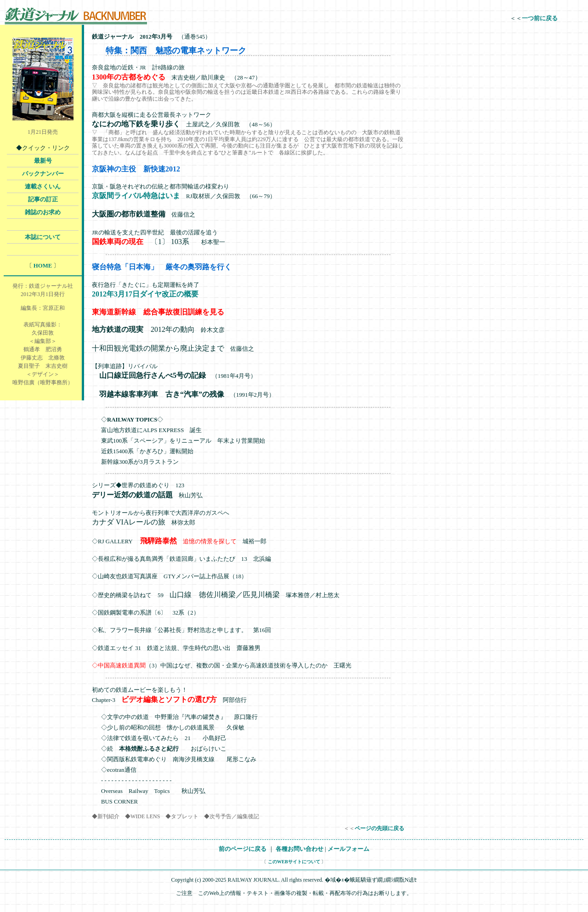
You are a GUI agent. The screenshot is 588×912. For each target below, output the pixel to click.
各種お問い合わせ (300, 849)
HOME (43, 266)
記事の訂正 (43, 199)
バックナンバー (43, 174)
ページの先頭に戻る (379, 828)
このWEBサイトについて (294, 862)
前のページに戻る (243, 849)
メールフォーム (348, 849)
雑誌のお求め (43, 212)
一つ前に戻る (540, 18)
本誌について (43, 237)
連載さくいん (43, 187)
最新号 (43, 161)
